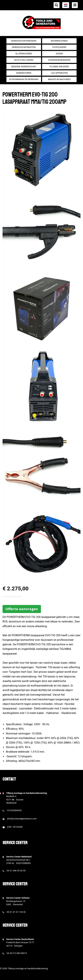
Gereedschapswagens (24, 41)
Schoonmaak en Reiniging (24, 79)
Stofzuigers (59, 47)
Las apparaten (59, 73)
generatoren (24, 73)
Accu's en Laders (24, 60)
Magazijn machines (59, 79)
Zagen (59, 54)
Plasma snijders (59, 67)
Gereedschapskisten (24, 47)
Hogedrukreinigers (59, 60)
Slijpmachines (24, 54)
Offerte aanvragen (22, 609)
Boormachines (59, 41)
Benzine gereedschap (24, 67)
